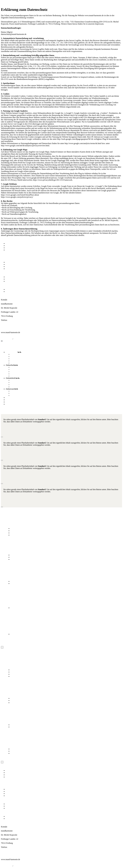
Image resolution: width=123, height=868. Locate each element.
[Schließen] (2, 437)
